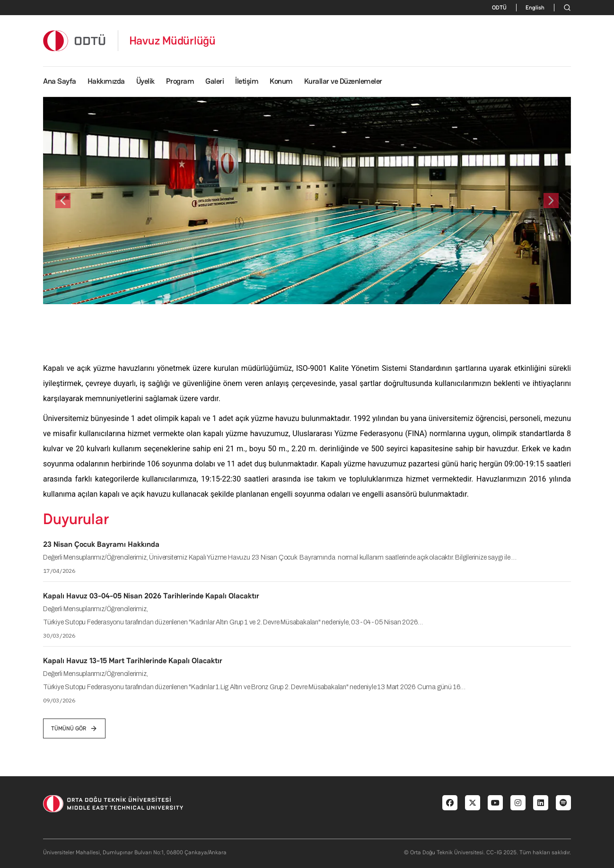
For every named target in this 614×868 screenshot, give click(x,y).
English (535, 8)
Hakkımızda (106, 81)
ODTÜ (499, 8)
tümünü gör (74, 728)
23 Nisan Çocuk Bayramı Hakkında (101, 544)
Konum (281, 81)
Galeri (215, 81)
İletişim (247, 81)
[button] (63, 201)
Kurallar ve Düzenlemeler (343, 81)
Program (180, 81)
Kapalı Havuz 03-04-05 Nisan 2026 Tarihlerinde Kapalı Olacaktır (151, 596)
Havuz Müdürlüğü (172, 41)
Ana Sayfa (60, 81)
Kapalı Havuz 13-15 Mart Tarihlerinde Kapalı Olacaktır (133, 661)
